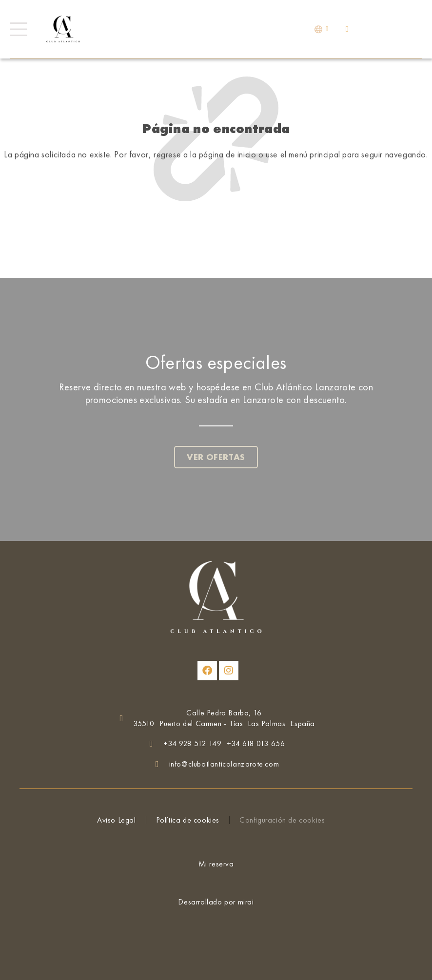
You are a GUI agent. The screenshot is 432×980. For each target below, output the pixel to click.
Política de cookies (188, 820)
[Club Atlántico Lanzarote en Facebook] (207, 671)
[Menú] (18, 29)
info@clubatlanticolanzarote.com (224, 764)
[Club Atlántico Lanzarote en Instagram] (229, 671)
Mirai (246, 902)
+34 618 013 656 (256, 743)
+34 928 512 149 (193, 743)
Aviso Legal (117, 820)
